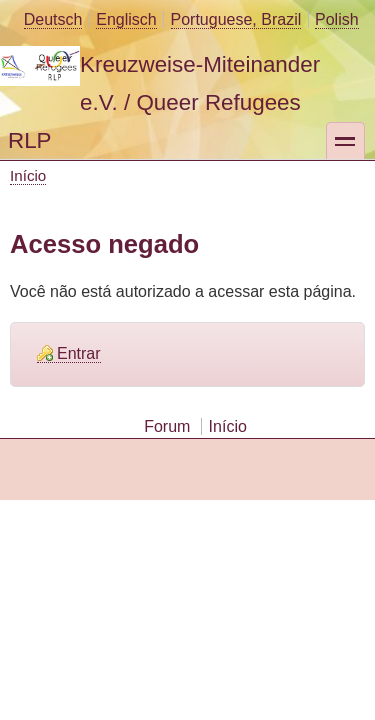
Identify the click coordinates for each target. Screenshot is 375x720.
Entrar (79, 353)
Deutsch (53, 19)
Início (28, 175)
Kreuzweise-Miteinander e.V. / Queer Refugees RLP (164, 102)
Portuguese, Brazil (236, 19)
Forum (167, 426)
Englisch (126, 19)
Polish (337, 19)
